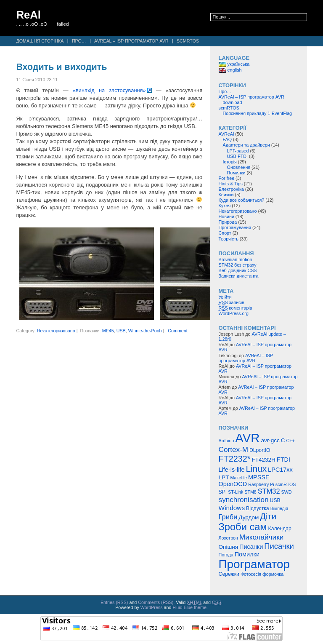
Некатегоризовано (56, 331)
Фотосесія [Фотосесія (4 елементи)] (251, 574)
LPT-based (238, 151)
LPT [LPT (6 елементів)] (224, 477)
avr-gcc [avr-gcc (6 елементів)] (270, 440)
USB (121, 331)
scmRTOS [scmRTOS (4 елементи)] (286, 484)
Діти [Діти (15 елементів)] (268, 516)
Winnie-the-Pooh (145, 331)
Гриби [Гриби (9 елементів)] (228, 517)
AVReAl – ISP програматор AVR (131, 41)
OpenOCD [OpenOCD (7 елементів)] (233, 484)
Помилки (236, 173)
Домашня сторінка (40, 41)
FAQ (227, 139)
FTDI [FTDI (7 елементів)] (283, 460)
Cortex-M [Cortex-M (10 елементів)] (233, 449)
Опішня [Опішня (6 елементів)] (228, 547)
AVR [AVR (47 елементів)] (247, 438)
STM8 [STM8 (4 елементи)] (250, 492)
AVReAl (226, 134)
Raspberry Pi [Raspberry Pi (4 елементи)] (261, 484)
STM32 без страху (238, 265)
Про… (79, 41)
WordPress (152, 607)
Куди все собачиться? (242, 200)
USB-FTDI (237, 156)
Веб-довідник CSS (238, 270)
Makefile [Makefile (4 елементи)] (238, 478)
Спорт (225, 233)
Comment (177, 331)
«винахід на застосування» (109, 90)
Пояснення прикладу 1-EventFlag (258, 113)
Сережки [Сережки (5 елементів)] (229, 574)
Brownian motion (236, 259)
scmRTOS (188, 41)
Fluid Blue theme (189, 607)
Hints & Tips (231, 184)
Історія (230, 162)
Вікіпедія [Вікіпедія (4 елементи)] (279, 508)
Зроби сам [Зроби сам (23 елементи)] (243, 527)
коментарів (236, 308)
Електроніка (231, 189)
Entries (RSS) (114, 602)
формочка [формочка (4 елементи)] (273, 574)
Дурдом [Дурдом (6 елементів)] (249, 517)
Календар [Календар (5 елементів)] (280, 529)
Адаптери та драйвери (246, 145)
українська (234, 64)
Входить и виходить (61, 67)
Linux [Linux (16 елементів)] (257, 469)
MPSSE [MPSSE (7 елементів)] (259, 477)
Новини (226, 216)
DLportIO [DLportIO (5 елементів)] (260, 450)
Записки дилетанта (239, 276)
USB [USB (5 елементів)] (275, 500)
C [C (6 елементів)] (283, 440)
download (233, 102)
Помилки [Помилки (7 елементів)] (247, 554)
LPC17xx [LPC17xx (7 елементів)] (280, 470)
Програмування (235, 227)
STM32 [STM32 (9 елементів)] (269, 491)
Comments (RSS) (156, 602)
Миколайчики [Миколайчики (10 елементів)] (261, 537)
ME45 (108, 331)
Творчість (229, 239)
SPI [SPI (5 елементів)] (223, 492)
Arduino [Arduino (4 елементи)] (226, 441)
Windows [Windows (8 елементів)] (232, 508)
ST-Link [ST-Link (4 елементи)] (236, 492)
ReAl (28, 15)
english (230, 70)
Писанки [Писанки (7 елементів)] (251, 547)
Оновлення (239, 167)
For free (227, 178)
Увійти (225, 297)
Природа (228, 222)
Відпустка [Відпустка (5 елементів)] (258, 508)
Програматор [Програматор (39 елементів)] (254, 564)
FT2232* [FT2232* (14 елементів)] (235, 459)
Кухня (225, 206)
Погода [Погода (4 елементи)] (226, 555)
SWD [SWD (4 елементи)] (287, 492)
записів (232, 303)
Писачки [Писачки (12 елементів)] (279, 546)
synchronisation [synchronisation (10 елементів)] (244, 500)
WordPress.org (234, 313)
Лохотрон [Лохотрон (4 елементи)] (228, 538)
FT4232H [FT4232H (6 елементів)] (264, 460)
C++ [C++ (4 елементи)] (290, 441)
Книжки (226, 195)
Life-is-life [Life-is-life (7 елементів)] (232, 470)
